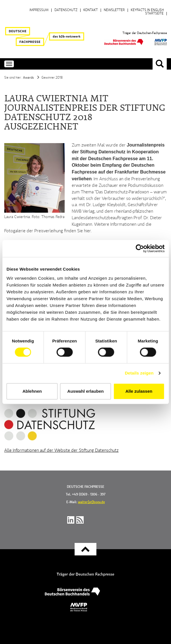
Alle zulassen (139, 391)
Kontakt (91, 10)
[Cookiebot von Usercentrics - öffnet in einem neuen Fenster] (140, 248)
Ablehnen (32, 391)
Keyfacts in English (147, 10)
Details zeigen (139, 373)
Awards (28, 78)
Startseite (154, 14)
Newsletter (114, 10)
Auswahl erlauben (85, 391)
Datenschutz (66, 10)
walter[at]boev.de (91, 502)
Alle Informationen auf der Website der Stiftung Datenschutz (61, 451)
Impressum (39, 10)
